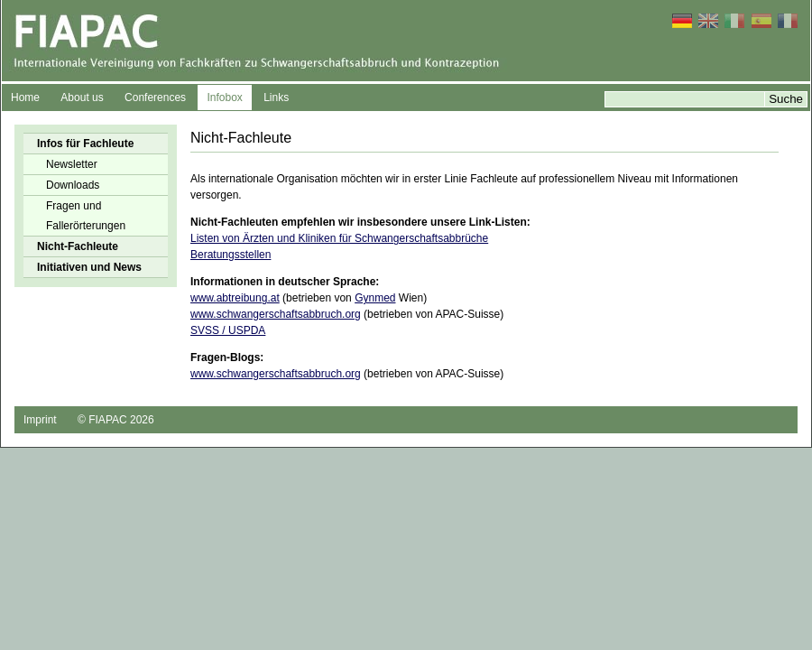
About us (82, 97)
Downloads (73, 185)
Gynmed (375, 298)
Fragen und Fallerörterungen (86, 216)
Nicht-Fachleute (78, 246)
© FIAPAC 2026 (116, 420)
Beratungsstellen (231, 255)
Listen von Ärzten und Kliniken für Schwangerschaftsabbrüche (339, 238)
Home (25, 97)
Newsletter (72, 164)
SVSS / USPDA (228, 330)
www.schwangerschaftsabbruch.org (276, 314)
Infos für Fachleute (85, 144)
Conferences (155, 97)
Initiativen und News (89, 267)
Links (276, 97)
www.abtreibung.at (235, 298)
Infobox (224, 97)
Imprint (40, 420)
